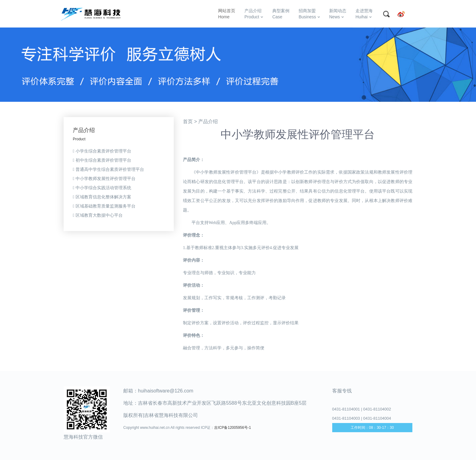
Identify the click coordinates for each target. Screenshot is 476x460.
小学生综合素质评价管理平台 (102, 151)
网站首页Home (227, 14)
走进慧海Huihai (364, 14)
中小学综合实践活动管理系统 (102, 188)
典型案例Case (281, 14)
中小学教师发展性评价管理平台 (104, 178)
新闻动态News (338, 14)
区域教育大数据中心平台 (98, 215)
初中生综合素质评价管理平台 (102, 160)
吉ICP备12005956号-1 (232, 428)
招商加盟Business (309, 14)
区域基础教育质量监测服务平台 (104, 206)
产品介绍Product (254, 14)
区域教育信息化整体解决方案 (102, 197)
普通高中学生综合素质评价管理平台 (108, 169)
